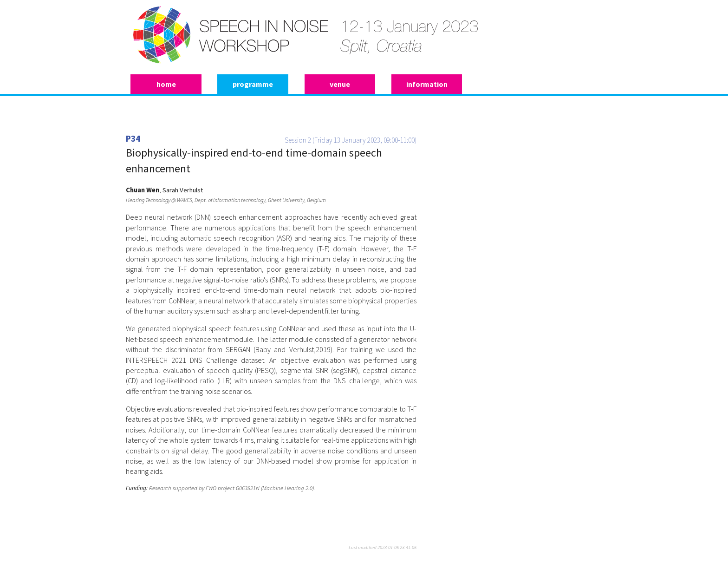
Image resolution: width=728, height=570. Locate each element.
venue (340, 84)
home (166, 84)
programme (253, 84)
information (427, 84)
